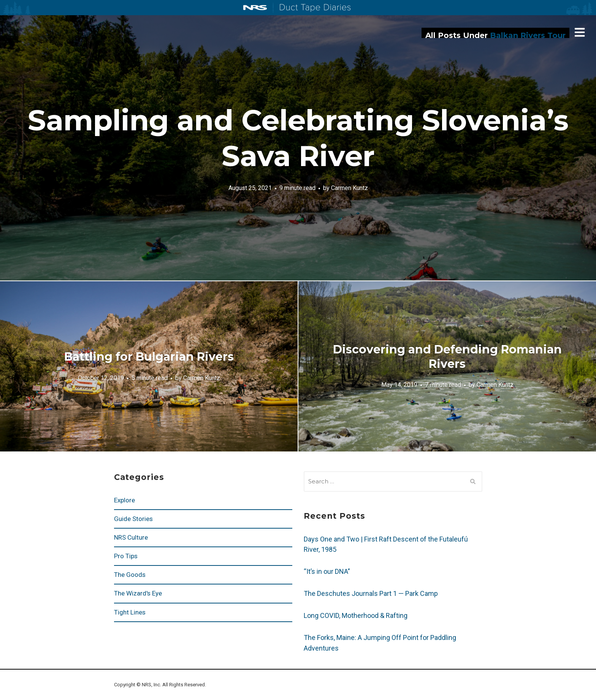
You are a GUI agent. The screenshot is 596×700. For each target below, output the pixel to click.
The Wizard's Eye (138, 593)
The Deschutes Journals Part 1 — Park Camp (371, 593)
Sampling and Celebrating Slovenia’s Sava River (298, 138)
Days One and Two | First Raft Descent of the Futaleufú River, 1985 (386, 544)
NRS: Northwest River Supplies (255, 8)
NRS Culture (131, 537)
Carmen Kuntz (350, 188)
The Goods (130, 575)
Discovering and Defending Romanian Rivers (447, 357)
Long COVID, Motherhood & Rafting (356, 615)
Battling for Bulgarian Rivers (149, 357)
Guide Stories (133, 519)
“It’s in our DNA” (327, 571)
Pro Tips (126, 556)
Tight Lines (130, 612)
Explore (124, 500)
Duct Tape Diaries (312, 8)
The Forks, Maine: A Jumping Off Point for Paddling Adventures (380, 643)
